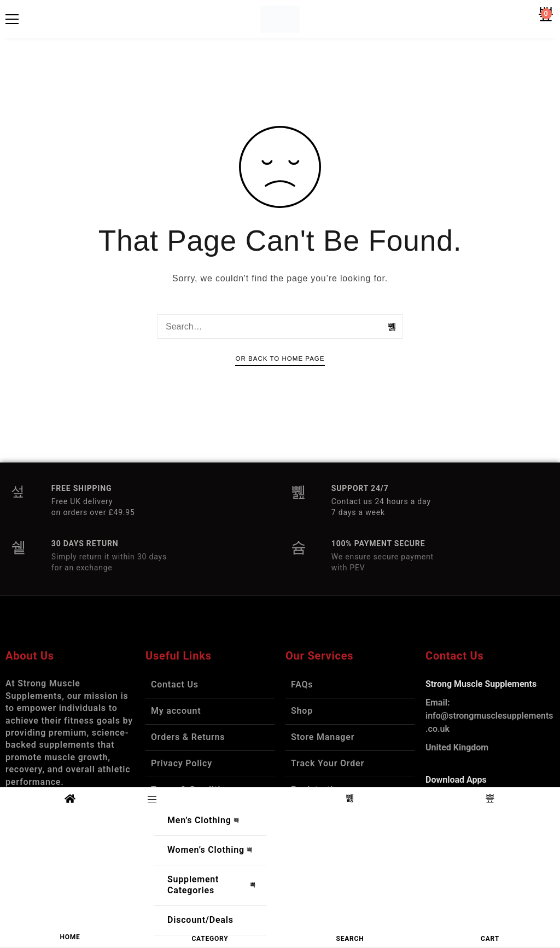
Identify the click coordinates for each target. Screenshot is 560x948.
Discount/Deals (200, 920)
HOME (70, 937)
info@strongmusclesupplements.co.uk (489, 716)
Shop (302, 711)
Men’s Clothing (206, 820)
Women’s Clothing (213, 850)
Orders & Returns (188, 737)
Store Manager (323, 737)
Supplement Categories (214, 885)
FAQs (302, 684)
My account (176, 711)
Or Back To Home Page (280, 359)
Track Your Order (328, 763)
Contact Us (175, 684)
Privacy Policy (182, 763)
